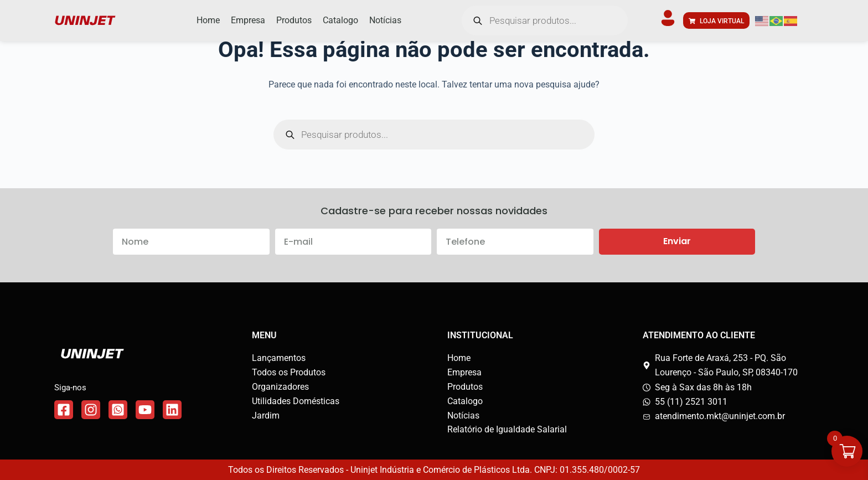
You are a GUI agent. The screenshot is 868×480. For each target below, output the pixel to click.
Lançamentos (279, 358)
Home (459, 358)
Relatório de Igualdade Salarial (507, 429)
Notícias (463, 416)
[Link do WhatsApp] (118, 410)
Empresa (464, 372)
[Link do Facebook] (64, 410)
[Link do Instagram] (91, 410)
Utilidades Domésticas (296, 401)
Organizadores (280, 387)
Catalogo (465, 401)
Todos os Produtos (289, 372)
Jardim (266, 416)
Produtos (465, 387)
